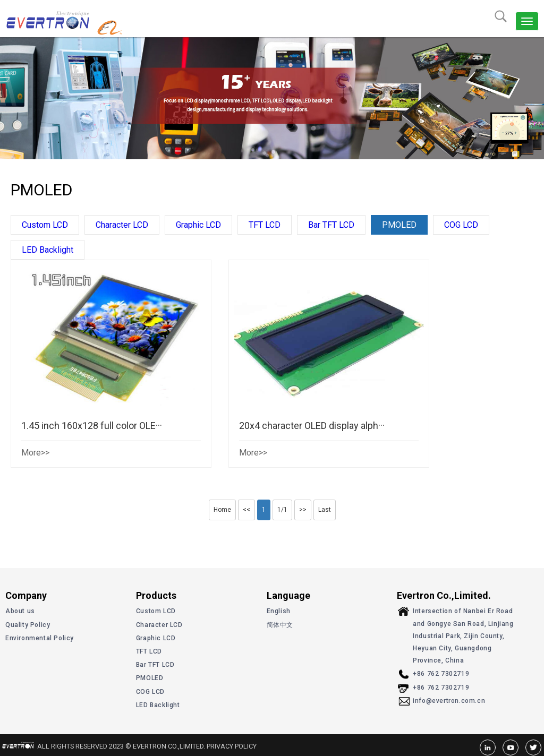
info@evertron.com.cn (449, 701)
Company (26, 595)
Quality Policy (28, 625)
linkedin (488, 748)
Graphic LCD (198, 225)
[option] (272, 98)
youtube (511, 748)
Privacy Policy (232, 746)
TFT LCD (265, 225)
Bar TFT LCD (331, 225)
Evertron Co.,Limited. (39, 19)
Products (156, 595)
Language (288, 595)
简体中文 (280, 625)
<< (246, 510)
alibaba (130, 27)
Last (325, 510)
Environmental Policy (40, 638)
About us (20, 611)
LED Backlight (48, 250)
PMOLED (399, 225)
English (279, 611)
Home (222, 510)
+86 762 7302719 (441, 674)
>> (303, 510)
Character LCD (122, 225)
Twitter (533, 748)
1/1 (282, 510)
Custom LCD (45, 225)
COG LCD (461, 225)
